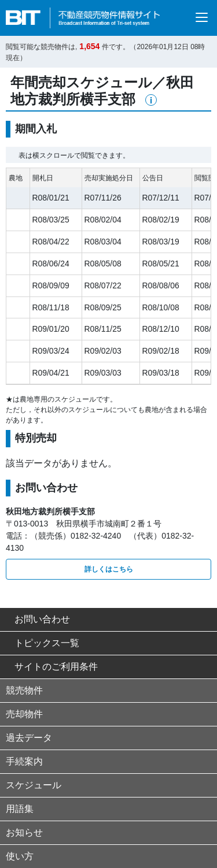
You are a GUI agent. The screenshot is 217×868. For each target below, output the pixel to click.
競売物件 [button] (24, 690)
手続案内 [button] (24, 761)
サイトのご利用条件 (52, 667)
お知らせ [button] (24, 832)
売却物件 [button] (24, 714)
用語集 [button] (20, 809)
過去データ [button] (29, 738)
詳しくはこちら (109, 569)
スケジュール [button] (34, 785)
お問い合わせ (38, 619)
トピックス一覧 (43, 643)
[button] (151, 100)
